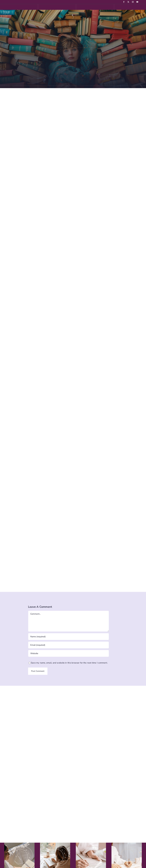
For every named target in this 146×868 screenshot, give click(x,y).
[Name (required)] (69, 637)
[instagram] (133, 2)
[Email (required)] (69, 645)
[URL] (69, 653)
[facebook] (124, 2)
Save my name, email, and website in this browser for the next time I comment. (69, 663)
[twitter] (128, 2)
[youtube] (137, 2)
